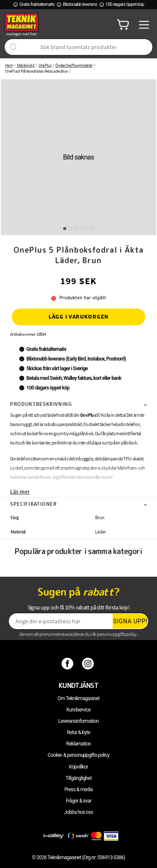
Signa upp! (130, 621)
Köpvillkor (78, 767)
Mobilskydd (26, 65)
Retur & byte (79, 732)
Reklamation (78, 744)
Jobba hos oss (78, 812)
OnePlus (45, 65)
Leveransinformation (78, 721)
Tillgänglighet (78, 778)
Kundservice (79, 710)
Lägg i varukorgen (78, 316)
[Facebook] (68, 664)
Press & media (79, 790)
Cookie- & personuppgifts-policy (78, 755)
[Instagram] (89, 664)
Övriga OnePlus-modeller (74, 65)
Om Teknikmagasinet (79, 698)
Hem (9, 65)
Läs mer (20, 492)
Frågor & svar (78, 801)
